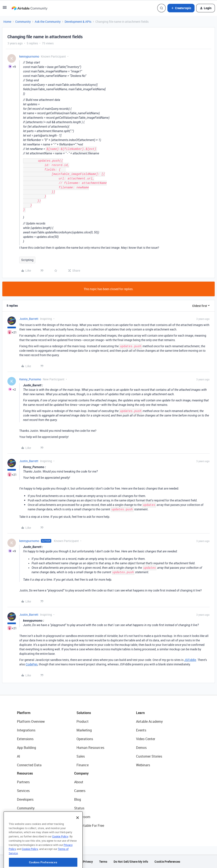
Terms (103, 862)
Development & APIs (78, 22)
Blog (78, 799)
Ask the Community (48, 22)
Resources (25, 773)
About (79, 782)
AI (19, 756)
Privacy (88, 862)
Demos (141, 748)
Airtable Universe (30, 826)
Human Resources (90, 748)
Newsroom (82, 817)
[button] (5, 9)
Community (23, 22)
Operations (85, 739)
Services (23, 791)
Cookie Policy (60, 853)
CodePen (32, 664)
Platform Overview (31, 721)
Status (79, 808)
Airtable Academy (149, 721)
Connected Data (29, 765)
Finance (83, 765)
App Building (26, 748)
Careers (80, 791)
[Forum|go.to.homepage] (29, 8)
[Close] (78, 835)
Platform (24, 713)
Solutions (84, 713)
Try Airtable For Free (89, 826)
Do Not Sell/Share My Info (131, 862)
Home (7, 22)
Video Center (146, 739)
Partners (23, 782)
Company (81, 773)
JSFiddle (190, 660)
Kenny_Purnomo (30, 379)
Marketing (84, 730)
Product (83, 721)
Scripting (27, 260)
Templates (25, 817)
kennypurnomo (29, 56)
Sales (81, 756)
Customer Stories (149, 756)
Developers (25, 799)
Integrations (26, 730)
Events (141, 730)
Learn (140, 713)
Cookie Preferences (167, 862)
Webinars (143, 765)
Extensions (25, 739)
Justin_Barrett (29, 319)
